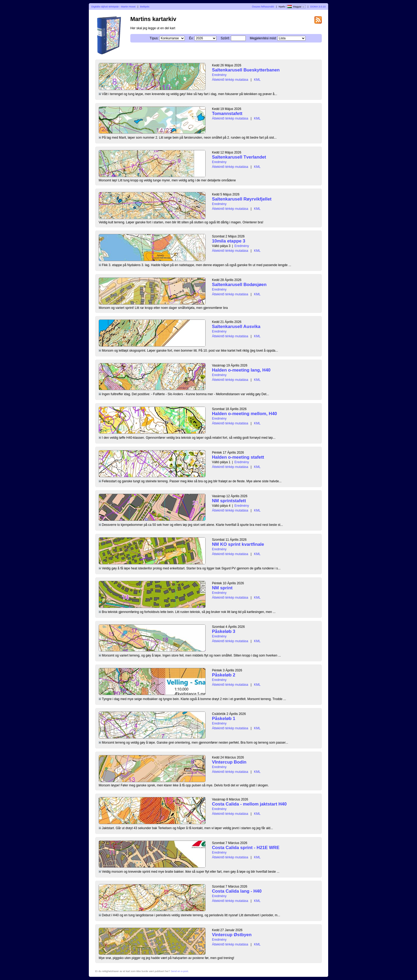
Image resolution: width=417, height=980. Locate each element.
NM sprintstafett (229, 501)
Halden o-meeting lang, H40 (241, 370)
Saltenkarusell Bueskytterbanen (246, 70)
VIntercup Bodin (229, 762)
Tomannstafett (227, 114)
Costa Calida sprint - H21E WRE (246, 848)
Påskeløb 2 (224, 675)
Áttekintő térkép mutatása (230, 80)
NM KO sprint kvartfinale (238, 544)
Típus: (154, 38)
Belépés (145, 7)
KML (257, 80)
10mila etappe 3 (229, 241)
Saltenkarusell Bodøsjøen (239, 285)
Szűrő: (225, 38)
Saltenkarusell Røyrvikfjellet (242, 199)
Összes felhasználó (263, 7)
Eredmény (219, 75)
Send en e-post (179, 971)
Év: (191, 38)
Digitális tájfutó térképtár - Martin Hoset (114, 7)
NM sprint (222, 588)
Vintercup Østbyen (232, 935)
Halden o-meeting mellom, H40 (244, 414)
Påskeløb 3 (224, 631)
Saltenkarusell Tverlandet (239, 157)
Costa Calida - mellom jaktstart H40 (249, 804)
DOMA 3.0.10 (318, 7)
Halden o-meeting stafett (238, 457)
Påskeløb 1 (224, 719)
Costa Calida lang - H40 (237, 891)
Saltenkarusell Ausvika (236, 327)
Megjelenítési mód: (263, 38)
